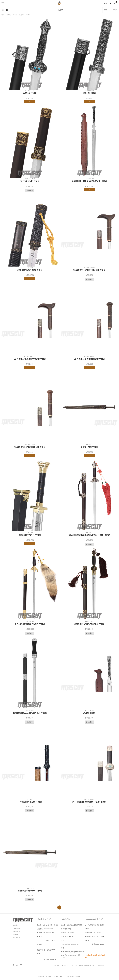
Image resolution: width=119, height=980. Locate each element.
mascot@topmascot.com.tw (71, 944)
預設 (107, 10)
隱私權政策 (16, 938)
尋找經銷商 (16, 931)
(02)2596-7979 (49, 929)
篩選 (115, 10)
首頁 (3, 15)
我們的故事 (16, 928)
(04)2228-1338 (97, 933)
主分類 (15, 15)
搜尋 (106, 3)
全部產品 (9, 15)
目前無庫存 (30, 190)
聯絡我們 (16, 925)
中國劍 (28, 15)
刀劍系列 (22, 15)
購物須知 (16, 935)
